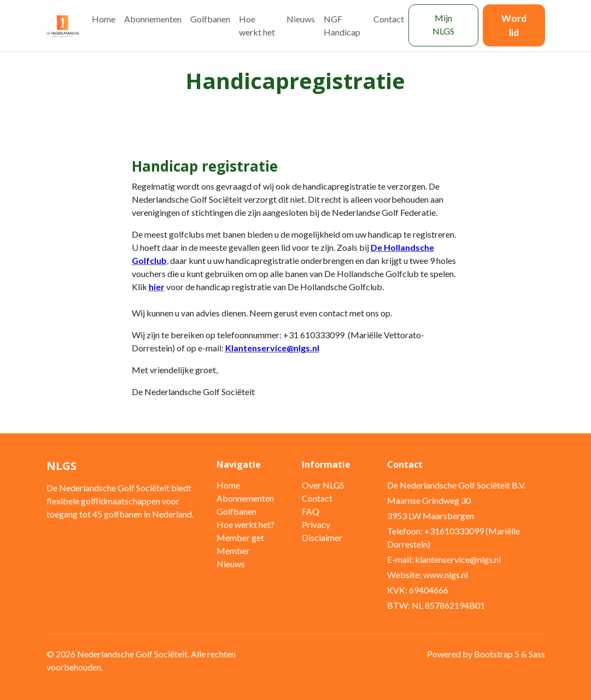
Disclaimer (322, 537)
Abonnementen (153, 19)
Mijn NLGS (443, 24)
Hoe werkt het (257, 25)
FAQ (311, 511)
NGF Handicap (342, 25)
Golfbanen (210, 19)
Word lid (514, 25)
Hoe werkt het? (245, 524)
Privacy (316, 524)
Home (104, 19)
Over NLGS (323, 485)
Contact (389, 19)
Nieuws (301, 19)
